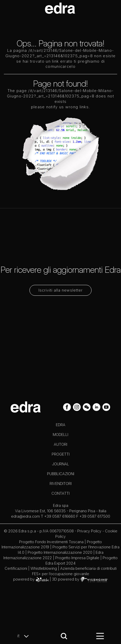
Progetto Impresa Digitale (77, 558)
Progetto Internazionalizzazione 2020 (60, 552)
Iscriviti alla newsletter (61, 290)
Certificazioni (16, 568)
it (24, 636)
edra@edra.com (25, 516)
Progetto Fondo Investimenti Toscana (51, 542)
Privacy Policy (89, 531)
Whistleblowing (44, 568)
